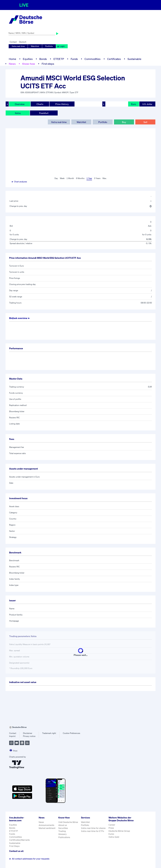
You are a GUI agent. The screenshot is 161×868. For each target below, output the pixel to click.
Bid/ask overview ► (20, 318)
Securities (63, 828)
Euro (134, 104)
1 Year (89, 178)
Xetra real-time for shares (93, 828)
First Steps (14, 846)
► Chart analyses (19, 182)
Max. (105, 178)
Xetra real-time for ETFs (92, 831)
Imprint (12, 736)
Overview (20, 104)
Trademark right (49, 733)
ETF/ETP (59, 59)
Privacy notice (29, 736)
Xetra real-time (18, 46)
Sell (145, 122)
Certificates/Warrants (19, 840)
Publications (64, 837)
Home (12, 59)
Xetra (18, 113)
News (12, 64)
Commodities (92, 59)
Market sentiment (47, 828)
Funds (74, 59)
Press (111, 828)
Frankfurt (44, 113)
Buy (124, 122)
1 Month (70, 178)
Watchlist (35, 46)
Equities (28, 59)
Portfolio (49, 46)
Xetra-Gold (114, 837)
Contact (13, 42)
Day (56, 178)
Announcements (46, 825)
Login (61, 46)
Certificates (114, 59)
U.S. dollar (147, 104)
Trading (62, 831)
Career (112, 825)
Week (62, 178)
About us (63, 825)
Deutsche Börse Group (119, 831)
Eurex (111, 834)
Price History (62, 104)
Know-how (29, 64)
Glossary (62, 834)
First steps (48, 64)
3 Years (97, 178)
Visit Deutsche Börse (68, 822)
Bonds (43, 59)
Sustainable (134, 59)
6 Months (80, 178)
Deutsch (23, 42)
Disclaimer (28, 733)
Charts (40, 104)
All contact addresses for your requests (29, 859)
